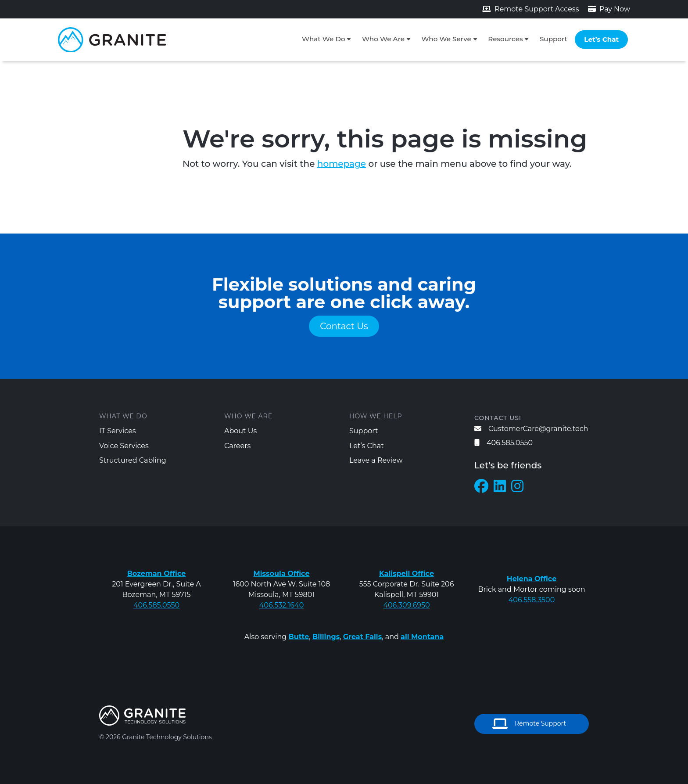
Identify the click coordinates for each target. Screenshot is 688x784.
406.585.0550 (503, 443)
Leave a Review (376, 460)
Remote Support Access (531, 9)
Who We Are (383, 39)
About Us (240, 431)
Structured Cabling (133, 460)
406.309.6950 (406, 605)
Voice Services (124, 446)
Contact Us (344, 326)
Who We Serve (446, 39)
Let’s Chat (601, 39)
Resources (505, 39)
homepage (342, 164)
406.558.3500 (532, 600)
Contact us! (498, 418)
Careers (237, 446)
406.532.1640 (282, 605)
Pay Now (609, 9)
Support (554, 39)
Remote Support (529, 724)
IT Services (118, 431)
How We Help (376, 416)
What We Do (324, 39)
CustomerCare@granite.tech (531, 429)
